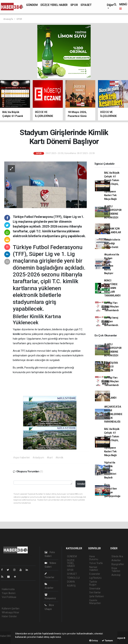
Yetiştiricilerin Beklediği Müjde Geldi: (112, 243)
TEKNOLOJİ (73, 578)
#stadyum (38, 458)
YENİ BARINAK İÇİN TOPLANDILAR (113, 229)
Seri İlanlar (95, 592)
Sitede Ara (117, 556)
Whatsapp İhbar (10, 612)
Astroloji (116, 575)
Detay (94, 641)
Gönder (81, 484)
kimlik (70, 281)
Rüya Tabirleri (116, 570)
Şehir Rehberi (97, 596)
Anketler (116, 560)
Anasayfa (8, 19)
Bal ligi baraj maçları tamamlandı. (111, 321)
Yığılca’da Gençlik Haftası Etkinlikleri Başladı (110, 470)
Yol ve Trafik (96, 563)
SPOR (74, 5)
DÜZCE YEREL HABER (54, 5)
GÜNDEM (32, 5)
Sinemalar (95, 589)
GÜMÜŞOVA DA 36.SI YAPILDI (111, 367)
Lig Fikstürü (95, 578)
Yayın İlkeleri (9, 593)
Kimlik (37, 316)
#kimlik (59, 458)
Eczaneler (95, 574)
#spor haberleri (22, 458)
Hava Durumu (94, 558)
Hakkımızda (8, 589)
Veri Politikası (9, 597)
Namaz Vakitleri (94, 569)
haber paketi (7, 640)
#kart (50, 458)
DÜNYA (71, 582)
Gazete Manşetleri (95, 602)
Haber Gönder (9, 616)
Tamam (107, 641)
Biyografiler (118, 564)
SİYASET (86, 5)
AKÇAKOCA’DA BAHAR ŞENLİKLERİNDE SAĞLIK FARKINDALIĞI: (113, 414)
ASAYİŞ (71, 586)
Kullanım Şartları (11, 608)
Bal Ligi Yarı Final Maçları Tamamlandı (112, 307)
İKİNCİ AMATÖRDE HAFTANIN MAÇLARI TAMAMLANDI (112, 288)
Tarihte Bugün (93, 583)
